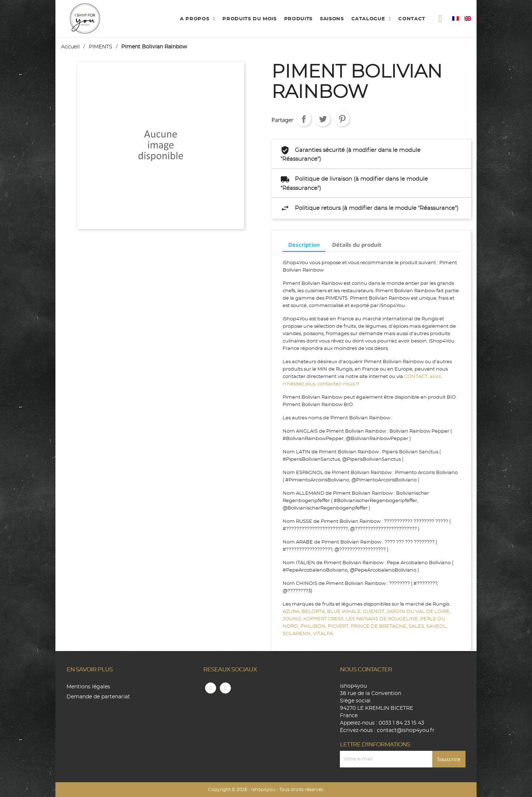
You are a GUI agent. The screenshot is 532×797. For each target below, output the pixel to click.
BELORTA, (314, 612)
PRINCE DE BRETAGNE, (380, 626)
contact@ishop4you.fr (406, 730)
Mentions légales (88, 687)
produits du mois (249, 19)
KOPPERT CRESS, (325, 619)
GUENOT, (375, 612)
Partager (304, 119)
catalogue (369, 19)
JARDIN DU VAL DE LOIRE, (419, 612)
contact (412, 19)
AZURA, (292, 612)
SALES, (417, 626)
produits (298, 19)
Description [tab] (304, 245)
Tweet (323, 119)
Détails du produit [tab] (357, 245)
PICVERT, (339, 626)
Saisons (332, 19)
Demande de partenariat (98, 697)
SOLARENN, (298, 634)
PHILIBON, (314, 626)
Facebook (211, 688)
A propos (195, 19)
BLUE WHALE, (345, 612)
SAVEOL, (437, 626)
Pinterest (342, 119)
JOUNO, (293, 619)
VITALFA (323, 634)
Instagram (225, 688)
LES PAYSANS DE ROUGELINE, (383, 619)
